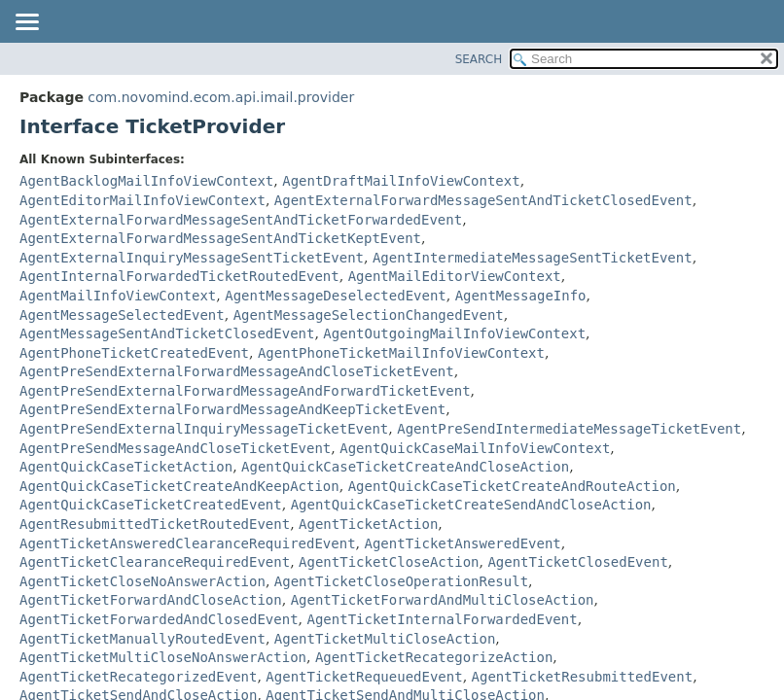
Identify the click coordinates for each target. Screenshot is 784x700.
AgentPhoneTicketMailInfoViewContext (401, 353)
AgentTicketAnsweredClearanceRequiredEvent (188, 543)
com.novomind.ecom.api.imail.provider (221, 97)
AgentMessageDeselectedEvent (336, 296)
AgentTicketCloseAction (389, 562)
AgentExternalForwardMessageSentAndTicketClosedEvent (483, 200)
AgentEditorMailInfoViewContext (143, 200)
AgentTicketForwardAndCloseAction (151, 600)
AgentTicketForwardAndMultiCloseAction (443, 600)
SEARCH (479, 59)
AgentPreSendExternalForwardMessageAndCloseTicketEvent (237, 371)
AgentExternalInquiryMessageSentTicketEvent (192, 258)
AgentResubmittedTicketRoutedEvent (155, 524)
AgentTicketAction (368, 524)
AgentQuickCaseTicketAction (126, 467)
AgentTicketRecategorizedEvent (138, 677)
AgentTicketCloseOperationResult (401, 581)
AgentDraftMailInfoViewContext (401, 181)
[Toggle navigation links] (26, 23)
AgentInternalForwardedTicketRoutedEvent (179, 276)
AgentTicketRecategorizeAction (434, 657)
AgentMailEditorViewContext (455, 276)
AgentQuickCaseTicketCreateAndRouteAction (512, 486)
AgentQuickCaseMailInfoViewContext (475, 448)
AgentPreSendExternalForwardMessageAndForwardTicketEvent (245, 391)
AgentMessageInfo (521, 296)
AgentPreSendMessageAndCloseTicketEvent (175, 448)
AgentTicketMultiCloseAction (385, 639)
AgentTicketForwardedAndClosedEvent (159, 619)
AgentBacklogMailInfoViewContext (146, 181)
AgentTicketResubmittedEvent (583, 677)
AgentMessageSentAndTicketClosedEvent (167, 333)
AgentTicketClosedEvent (577, 562)
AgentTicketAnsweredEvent (462, 543)
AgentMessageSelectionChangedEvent (369, 315)
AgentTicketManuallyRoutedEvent (143, 639)
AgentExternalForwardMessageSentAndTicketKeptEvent (220, 238)
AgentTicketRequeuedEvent (364, 677)
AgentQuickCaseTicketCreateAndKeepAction (179, 486)
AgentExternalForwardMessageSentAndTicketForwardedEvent (241, 220)
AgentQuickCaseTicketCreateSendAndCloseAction (471, 505)
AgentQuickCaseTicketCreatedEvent (151, 505)
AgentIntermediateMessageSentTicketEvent (533, 258)
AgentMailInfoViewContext (118, 296)
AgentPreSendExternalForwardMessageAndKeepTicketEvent (232, 409)
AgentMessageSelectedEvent (122, 315)
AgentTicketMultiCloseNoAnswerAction (163, 657)
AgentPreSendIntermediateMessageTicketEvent (569, 429)
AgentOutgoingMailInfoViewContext (454, 333)
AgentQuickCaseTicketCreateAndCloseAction (405, 467)
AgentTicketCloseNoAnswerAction (143, 581)
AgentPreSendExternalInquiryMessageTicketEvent (204, 429)
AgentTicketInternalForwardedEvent (442, 619)
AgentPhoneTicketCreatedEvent (134, 353)
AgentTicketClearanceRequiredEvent (155, 562)
